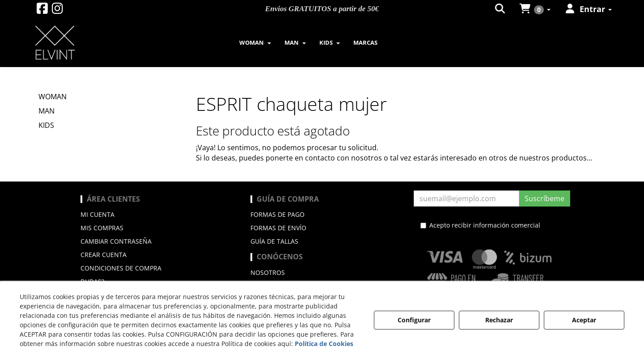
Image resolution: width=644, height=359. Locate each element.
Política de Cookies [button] (324, 344)
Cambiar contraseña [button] (116, 241)
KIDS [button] (46, 125)
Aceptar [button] (584, 320)
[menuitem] (255, 42)
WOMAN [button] (53, 97)
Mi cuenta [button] (97, 214)
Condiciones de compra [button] (121, 268)
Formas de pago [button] (278, 214)
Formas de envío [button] (278, 228)
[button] (42, 11)
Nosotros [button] (268, 272)
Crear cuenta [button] (104, 255)
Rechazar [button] (499, 320)
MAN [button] (47, 111)
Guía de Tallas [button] (274, 241)
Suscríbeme (544, 199)
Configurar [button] (414, 320)
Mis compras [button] (102, 228)
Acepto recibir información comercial (480, 225)
